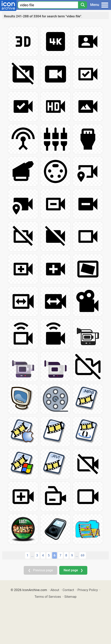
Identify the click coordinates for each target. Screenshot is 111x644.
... (32, 555)
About (55, 590)
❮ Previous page (40, 570)
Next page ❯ (73, 570)
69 (83, 555)
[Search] (83, 5)
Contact (68, 590)
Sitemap (71, 597)
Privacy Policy (88, 590)
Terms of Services (48, 597)
